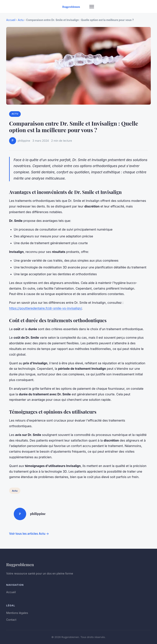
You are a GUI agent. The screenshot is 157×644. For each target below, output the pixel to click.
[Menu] (92, 7)
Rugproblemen (20, 564)
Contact (11, 620)
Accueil (11, 20)
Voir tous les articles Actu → (29, 534)
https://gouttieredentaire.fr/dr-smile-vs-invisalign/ (45, 308)
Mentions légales (17, 613)
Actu (21, 20)
